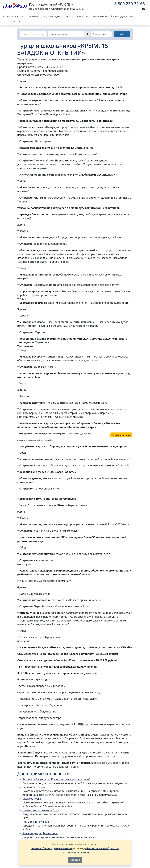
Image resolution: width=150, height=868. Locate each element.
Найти (122, 34)
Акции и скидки (51, 16)
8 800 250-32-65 (130, 4)
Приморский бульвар (36, 822)
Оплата (69, 16)
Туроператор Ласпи (13, 16)
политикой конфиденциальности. (52, 848)
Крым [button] (14, 21)
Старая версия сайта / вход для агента (113, 16)
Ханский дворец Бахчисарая (40, 833)
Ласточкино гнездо (34, 787)
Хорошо (75, 860)
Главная (34, 16)
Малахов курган (32, 799)
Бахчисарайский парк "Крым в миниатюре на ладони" (56, 779)
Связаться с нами (121, 435)
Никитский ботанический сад (41, 810)
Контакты (82, 16)
